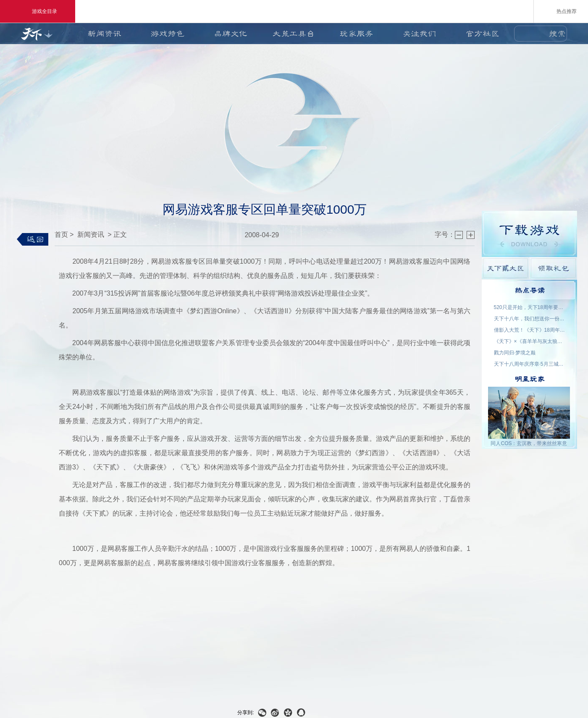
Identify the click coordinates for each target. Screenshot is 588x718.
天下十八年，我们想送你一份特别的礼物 (530, 319)
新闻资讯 (105, 34)
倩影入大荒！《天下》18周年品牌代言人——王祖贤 (530, 330)
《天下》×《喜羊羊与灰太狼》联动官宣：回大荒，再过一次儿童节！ (530, 341)
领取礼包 (553, 268)
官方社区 (483, 34)
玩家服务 (357, 34)
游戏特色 (168, 34)
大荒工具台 (294, 34)
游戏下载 (529, 234)
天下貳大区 (505, 268)
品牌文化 (231, 34)
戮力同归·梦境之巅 (515, 353)
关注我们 (420, 34)
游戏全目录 (38, 11)
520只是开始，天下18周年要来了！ (530, 307)
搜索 (557, 34)
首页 (61, 235)
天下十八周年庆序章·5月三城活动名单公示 (530, 364)
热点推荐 (561, 11)
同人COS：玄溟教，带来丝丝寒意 (529, 443)
